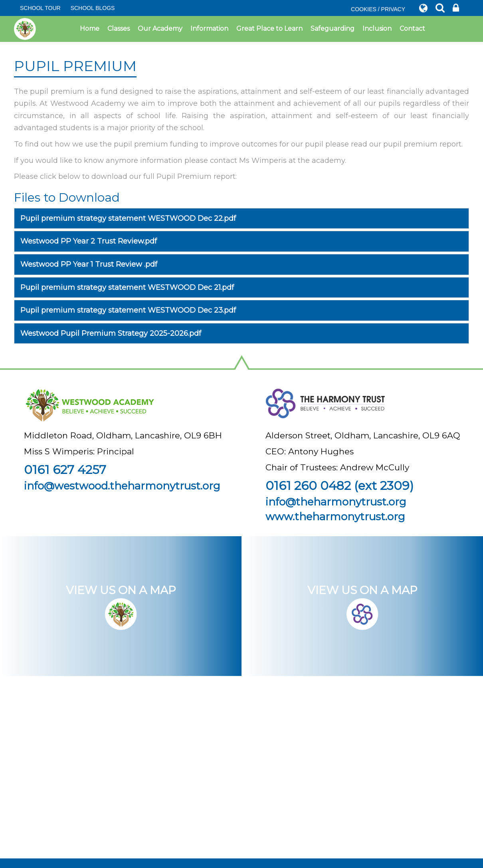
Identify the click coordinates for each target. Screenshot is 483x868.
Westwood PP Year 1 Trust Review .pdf (89, 264)
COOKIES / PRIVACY (378, 9)
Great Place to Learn (269, 29)
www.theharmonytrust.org (335, 517)
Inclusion (377, 29)
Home (90, 29)
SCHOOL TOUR (40, 8)
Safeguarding (333, 29)
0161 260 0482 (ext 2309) (339, 486)
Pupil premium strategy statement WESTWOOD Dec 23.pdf (128, 310)
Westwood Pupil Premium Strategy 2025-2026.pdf (111, 333)
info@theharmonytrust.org (336, 502)
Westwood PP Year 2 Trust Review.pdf (89, 241)
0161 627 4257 (65, 470)
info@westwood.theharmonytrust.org (122, 486)
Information (209, 29)
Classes (119, 29)
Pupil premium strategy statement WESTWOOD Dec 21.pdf (127, 287)
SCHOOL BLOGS (93, 8)
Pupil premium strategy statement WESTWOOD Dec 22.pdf (128, 218)
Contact (412, 29)
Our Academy (160, 29)
